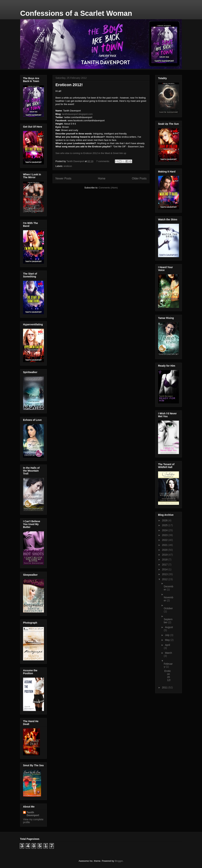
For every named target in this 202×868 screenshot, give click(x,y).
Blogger (119, 861)
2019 (165, 555)
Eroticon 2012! (69, 85)
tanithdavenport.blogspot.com (77, 114)
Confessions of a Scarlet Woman (76, 13)
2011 (165, 687)
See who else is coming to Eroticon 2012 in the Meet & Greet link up (91, 153)
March (168, 653)
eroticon (68, 166)
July (168, 635)
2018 (165, 560)
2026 (165, 520)
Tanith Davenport (33, 814)
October (168, 608)
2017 (165, 565)
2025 (165, 525)
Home (102, 178)
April (167, 645)
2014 (165, 569)
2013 (165, 574)
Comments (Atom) (108, 188)
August (169, 627)
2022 (165, 540)
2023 (165, 535)
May (168, 640)
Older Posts (139, 178)
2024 (165, 530)
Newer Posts (63, 178)
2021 (165, 545)
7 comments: (103, 161)
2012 (165, 579)
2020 (165, 550)
